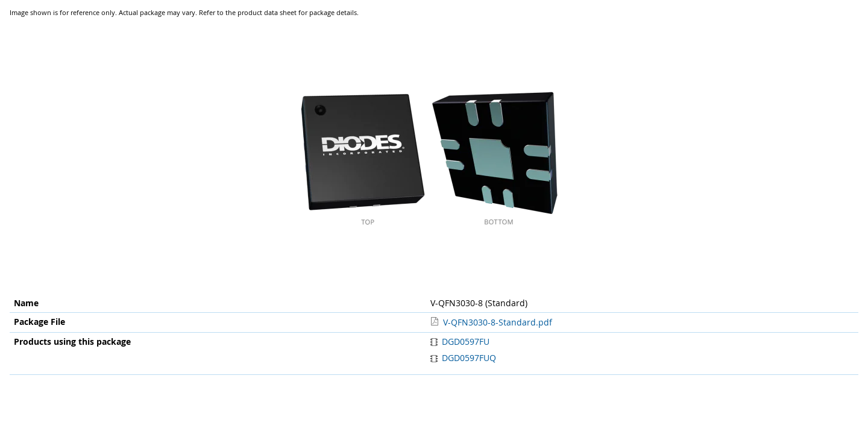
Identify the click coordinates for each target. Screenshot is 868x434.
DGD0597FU (460, 341)
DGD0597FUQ (464, 358)
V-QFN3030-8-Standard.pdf (498, 322)
